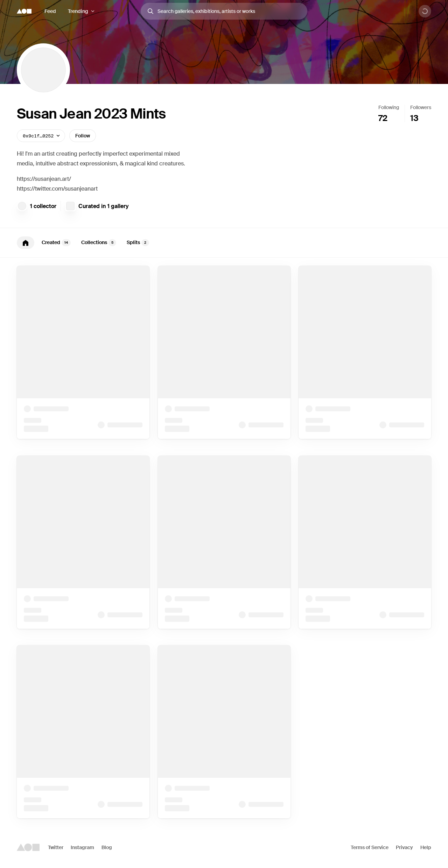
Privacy (404, 847)
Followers (421, 107)
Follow (83, 136)
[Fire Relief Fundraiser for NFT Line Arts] (70, 206)
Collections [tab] (99, 243)
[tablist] (224, 243)
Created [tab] (56, 243)
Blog (107, 847)
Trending (78, 11)
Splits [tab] (138, 243)
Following (389, 107)
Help (426, 847)
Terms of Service (370, 847)
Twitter (56, 847)
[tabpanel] (224, 542)
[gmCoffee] (22, 206)
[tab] (26, 243)
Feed (50, 11)
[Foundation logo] (24, 11)
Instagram (82, 847)
